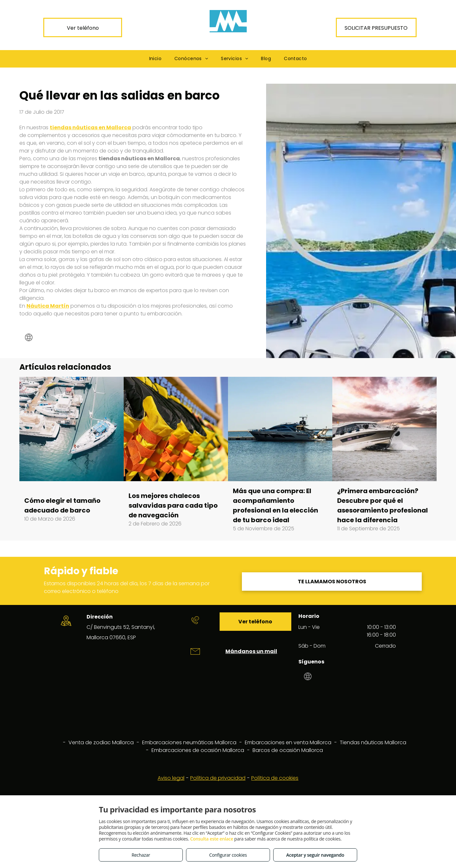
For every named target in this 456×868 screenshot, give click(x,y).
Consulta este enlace (212, 839)
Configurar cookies (228, 855)
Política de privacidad (218, 778)
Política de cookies (275, 778)
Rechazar (141, 855)
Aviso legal (171, 778)
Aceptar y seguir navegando (315, 855)
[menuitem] (155, 59)
